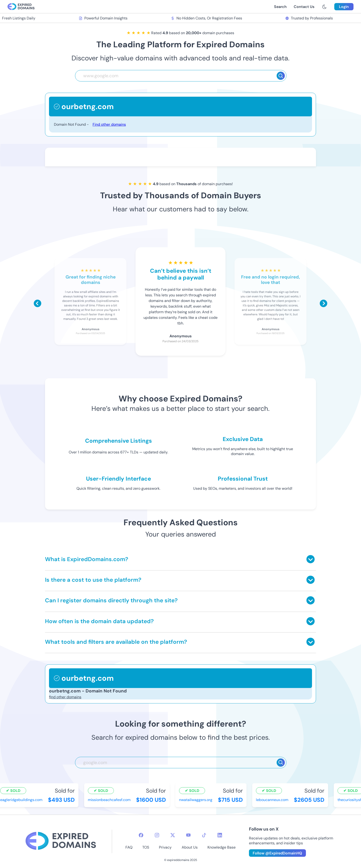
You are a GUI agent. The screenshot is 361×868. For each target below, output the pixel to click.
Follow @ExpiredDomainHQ (277, 853)
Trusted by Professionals (310, 18)
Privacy (165, 847)
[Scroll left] (38, 303)
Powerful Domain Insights (103, 18)
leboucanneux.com (273, 800)
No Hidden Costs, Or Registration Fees (207, 18)
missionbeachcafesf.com (110, 800)
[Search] (281, 76)
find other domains (65, 697)
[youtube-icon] (188, 835)
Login (344, 7)
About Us (190, 847)
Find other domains (109, 124)
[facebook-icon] (141, 835)
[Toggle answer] (310, 559)
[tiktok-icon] (204, 835)
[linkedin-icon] (220, 835)
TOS (146, 847)
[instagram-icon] (157, 835)
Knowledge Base (222, 847)
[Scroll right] (323, 303)
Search (280, 7)
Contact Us (304, 7)
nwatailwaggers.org (196, 800)
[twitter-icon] (173, 835)
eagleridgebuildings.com (22, 800)
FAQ (129, 847)
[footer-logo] (61, 841)
